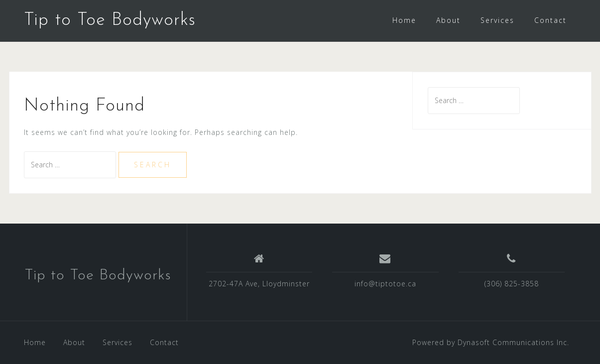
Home (404, 20)
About (448, 20)
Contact (550, 20)
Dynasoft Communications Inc (512, 342)
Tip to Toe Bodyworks (110, 20)
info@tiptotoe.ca (385, 284)
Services (497, 20)
